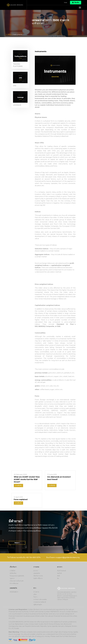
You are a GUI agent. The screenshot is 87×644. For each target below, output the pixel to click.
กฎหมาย (12, 578)
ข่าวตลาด (36, 592)
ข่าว (35, 588)
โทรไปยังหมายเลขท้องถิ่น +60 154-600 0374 (23, 558)
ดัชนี (58, 576)
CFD (15, 86)
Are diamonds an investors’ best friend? (59, 478)
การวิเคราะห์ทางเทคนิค (40, 599)
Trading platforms (18, 65)
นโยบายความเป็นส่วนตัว (17, 581)
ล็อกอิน (76, 2)
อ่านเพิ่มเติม (19, 486)
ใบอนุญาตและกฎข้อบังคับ (17, 576)
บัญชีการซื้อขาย (38, 578)
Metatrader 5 (14, 592)
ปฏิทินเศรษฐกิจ (38, 605)
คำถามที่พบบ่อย (14, 583)
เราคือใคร (13, 571)
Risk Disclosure (71, 636)
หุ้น (58, 578)
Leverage (17, 106)
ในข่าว (35, 597)
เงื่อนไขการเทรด (38, 576)
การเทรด (36, 567)
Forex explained (21, 500)
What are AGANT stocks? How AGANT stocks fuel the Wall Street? (26, 479)
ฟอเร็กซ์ (59, 573)
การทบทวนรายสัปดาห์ (40, 602)
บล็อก (35, 594)
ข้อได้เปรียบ (13, 573)
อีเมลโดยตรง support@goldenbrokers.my (63, 558)
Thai (65, 3)
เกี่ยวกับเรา (13, 567)
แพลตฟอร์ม (37, 573)
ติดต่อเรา (17, 543)
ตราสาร (36, 571)
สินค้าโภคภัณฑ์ (62, 571)
